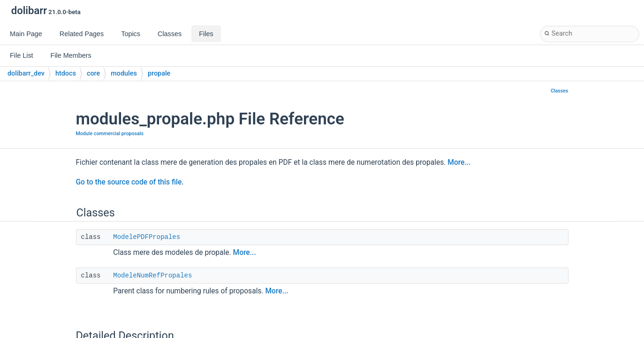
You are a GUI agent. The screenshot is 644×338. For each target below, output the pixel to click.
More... (459, 162)
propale (159, 73)
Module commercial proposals (110, 134)
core (93, 73)
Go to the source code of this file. (130, 182)
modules (124, 73)
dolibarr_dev (26, 73)
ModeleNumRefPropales (152, 276)
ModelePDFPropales (147, 237)
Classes (560, 91)
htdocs (66, 73)
